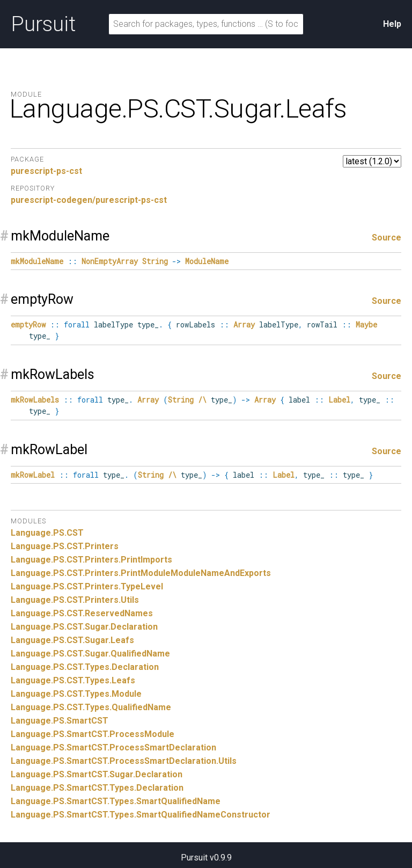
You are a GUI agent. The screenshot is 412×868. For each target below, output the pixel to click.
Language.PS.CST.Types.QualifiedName (91, 707)
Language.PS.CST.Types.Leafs (73, 680)
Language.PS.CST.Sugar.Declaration (84, 627)
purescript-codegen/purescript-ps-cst (89, 200)
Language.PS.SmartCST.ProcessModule (93, 734)
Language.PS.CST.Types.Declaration (85, 667)
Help (392, 24)
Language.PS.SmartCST (60, 721)
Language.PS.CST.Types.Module (76, 694)
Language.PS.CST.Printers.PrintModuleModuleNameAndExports (141, 573)
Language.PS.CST (47, 533)
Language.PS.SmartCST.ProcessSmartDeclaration (113, 747)
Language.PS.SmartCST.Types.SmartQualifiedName (116, 801)
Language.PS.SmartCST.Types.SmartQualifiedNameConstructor (141, 815)
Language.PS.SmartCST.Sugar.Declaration (97, 774)
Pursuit (43, 24)
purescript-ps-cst (46, 171)
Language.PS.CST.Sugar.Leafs (72, 640)
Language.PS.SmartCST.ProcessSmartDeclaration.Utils (124, 761)
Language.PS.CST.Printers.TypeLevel (87, 586)
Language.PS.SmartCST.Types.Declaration (97, 788)
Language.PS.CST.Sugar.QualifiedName (90, 654)
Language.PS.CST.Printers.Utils (75, 600)
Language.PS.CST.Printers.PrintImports (91, 560)
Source (387, 238)
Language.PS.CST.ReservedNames (82, 613)
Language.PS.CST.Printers (65, 546)
